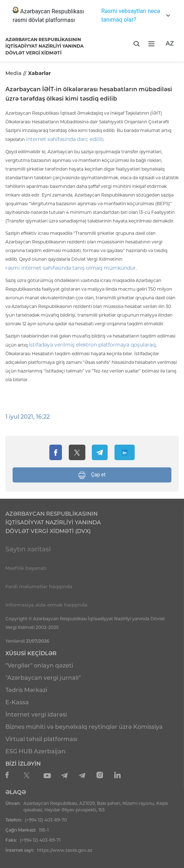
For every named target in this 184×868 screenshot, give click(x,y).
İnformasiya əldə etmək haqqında (46, 605)
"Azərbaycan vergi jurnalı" (43, 678)
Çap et (92, 475)
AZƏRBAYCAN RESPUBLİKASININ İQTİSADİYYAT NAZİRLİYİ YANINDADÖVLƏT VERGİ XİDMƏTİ (44, 46)
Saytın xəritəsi (28, 549)
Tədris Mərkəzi (26, 690)
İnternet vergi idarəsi (36, 715)
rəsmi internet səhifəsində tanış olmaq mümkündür (71, 268)
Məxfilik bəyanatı (26, 568)
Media (13, 73)
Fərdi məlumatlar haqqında (39, 586)
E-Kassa (17, 702)
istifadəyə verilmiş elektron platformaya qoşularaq (92, 345)
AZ (170, 43)
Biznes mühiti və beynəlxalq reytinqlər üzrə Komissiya (84, 727)
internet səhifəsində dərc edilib (65, 139)
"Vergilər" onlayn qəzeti (39, 666)
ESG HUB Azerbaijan (35, 751)
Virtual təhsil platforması (41, 739)
